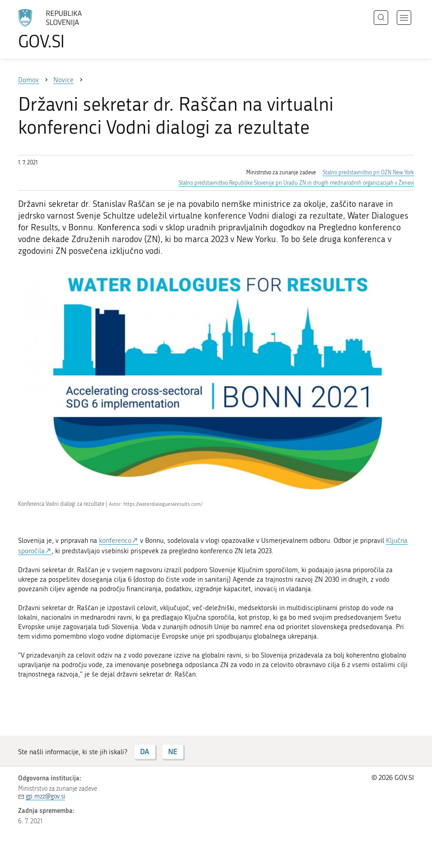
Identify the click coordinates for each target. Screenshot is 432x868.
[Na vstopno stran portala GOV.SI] (63, 29)
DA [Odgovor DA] (145, 751)
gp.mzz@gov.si (45, 796)
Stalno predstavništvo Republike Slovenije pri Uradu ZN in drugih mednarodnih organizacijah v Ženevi (296, 183)
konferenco (115, 541)
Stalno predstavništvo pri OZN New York (368, 173)
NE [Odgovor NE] (173, 751)
